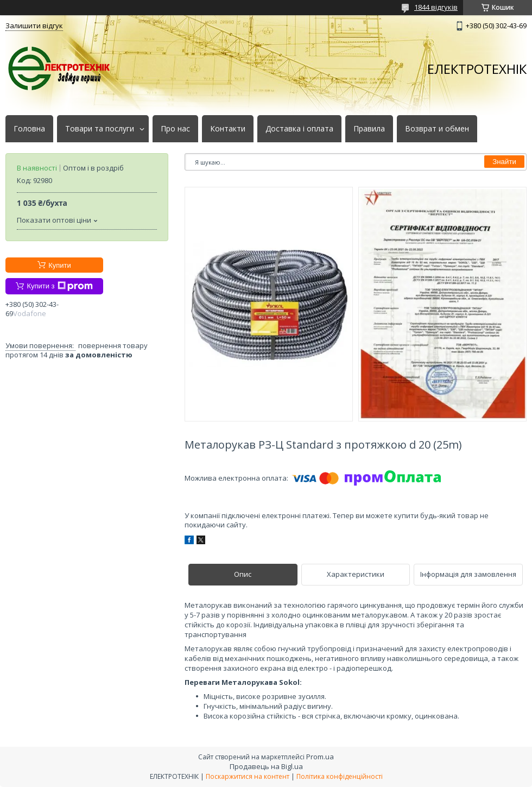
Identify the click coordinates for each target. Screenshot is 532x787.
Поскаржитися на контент (248, 776)
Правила (369, 129)
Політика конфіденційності (340, 776)
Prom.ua (320, 757)
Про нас (175, 129)
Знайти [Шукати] (504, 162)
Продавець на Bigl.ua (266, 766)
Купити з (59, 286)
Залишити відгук (34, 26)
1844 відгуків (436, 7)
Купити (60, 265)
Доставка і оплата (299, 129)
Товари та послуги (100, 129)
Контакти (228, 129)
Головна (29, 129)
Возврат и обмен (437, 129)
